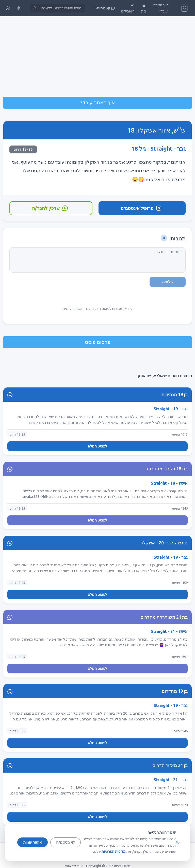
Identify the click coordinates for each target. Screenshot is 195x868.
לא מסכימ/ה (66, 842)
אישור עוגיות (32, 842)
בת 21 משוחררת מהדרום (164, 617)
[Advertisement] (97, 57)
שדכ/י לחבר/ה (50, 208)
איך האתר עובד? (97, 102)
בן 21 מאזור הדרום (170, 765)
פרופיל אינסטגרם (141, 208)
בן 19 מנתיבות (175, 394)
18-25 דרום (23, 149)
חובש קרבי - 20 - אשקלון (164, 543)
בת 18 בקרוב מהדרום (167, 469)
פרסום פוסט (98, 342)
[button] (104, 8)
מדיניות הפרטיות (114, 851)
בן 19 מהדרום (175, 691)
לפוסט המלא (98, 446)
